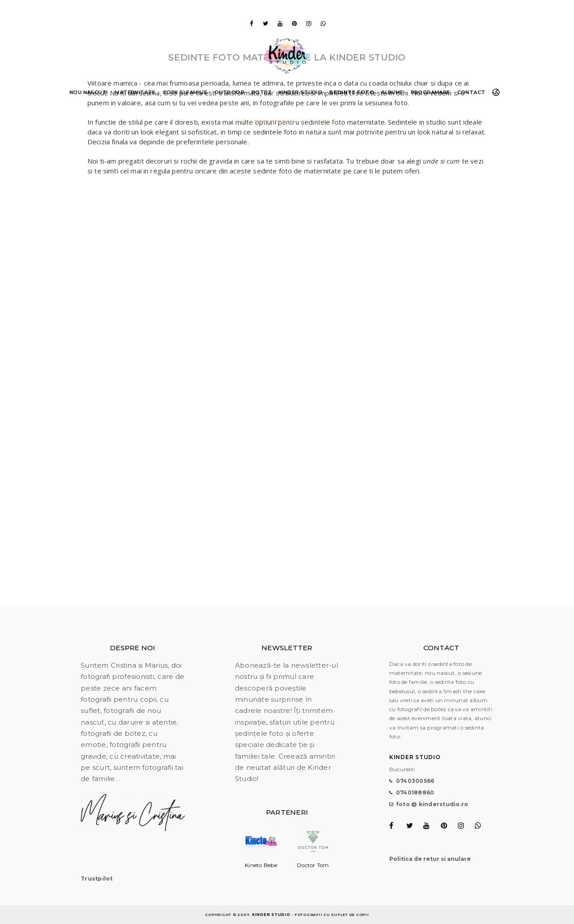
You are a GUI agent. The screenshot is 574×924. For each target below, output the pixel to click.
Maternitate (135, 92)
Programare (430, 92)
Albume (392, 92)
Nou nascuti (89, 92)
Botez (261, 92)
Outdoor (229, 92)
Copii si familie (185, 92)
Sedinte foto (352, 92)
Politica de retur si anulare (430, 859)
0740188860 (415, 792)
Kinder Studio (300, 92)
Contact (472, 92)
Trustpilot (97, 879)
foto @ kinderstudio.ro (432, 804)
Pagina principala (273, 121)
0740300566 (415, 781)
